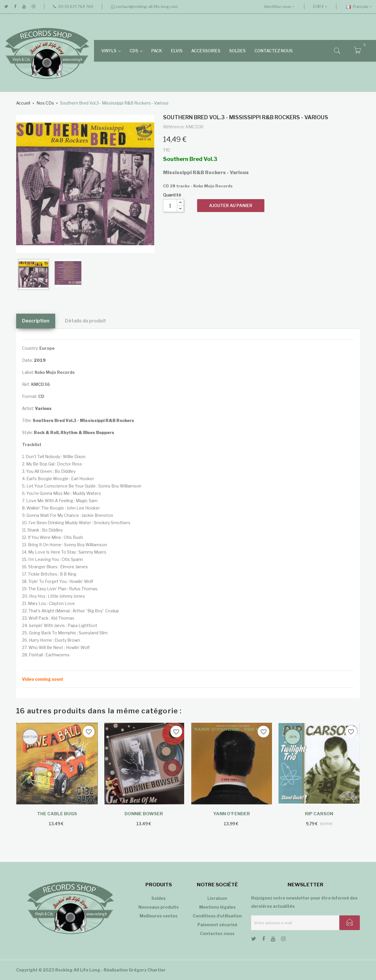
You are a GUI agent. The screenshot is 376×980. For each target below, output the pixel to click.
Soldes (158, 898)
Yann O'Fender (232, 814)
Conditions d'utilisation (217, 916)
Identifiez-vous (279, 6)
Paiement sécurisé (217, 925)
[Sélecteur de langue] (359, 6)
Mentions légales (217, 907)
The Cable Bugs (57, 814)
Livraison (217, 898)
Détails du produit (85, 321)
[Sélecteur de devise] (320, 6)
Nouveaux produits (158, 907)
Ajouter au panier (231, 205)
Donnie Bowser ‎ (144, 814)
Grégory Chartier (147, 970)
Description (36, 321)
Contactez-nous (217, 933)
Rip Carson (319, 814)
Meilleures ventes (158, 916)
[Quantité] (170, 206)
